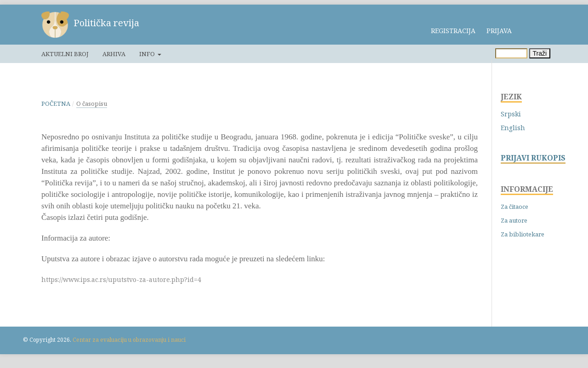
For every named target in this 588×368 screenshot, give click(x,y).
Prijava (499, 31)
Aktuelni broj (65, 54)
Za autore (514, 220)
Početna (56, 103)
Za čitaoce (514, 207)
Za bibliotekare (523, 234)
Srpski (511, 114)
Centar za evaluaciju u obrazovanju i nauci (129, 340)
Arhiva (114, 54)
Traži (540, 53)
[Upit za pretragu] (511, 53)
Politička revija (106, 23)
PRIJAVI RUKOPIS (533, 158)
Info (148, 54)
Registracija (453, 31)
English (513, 128)
